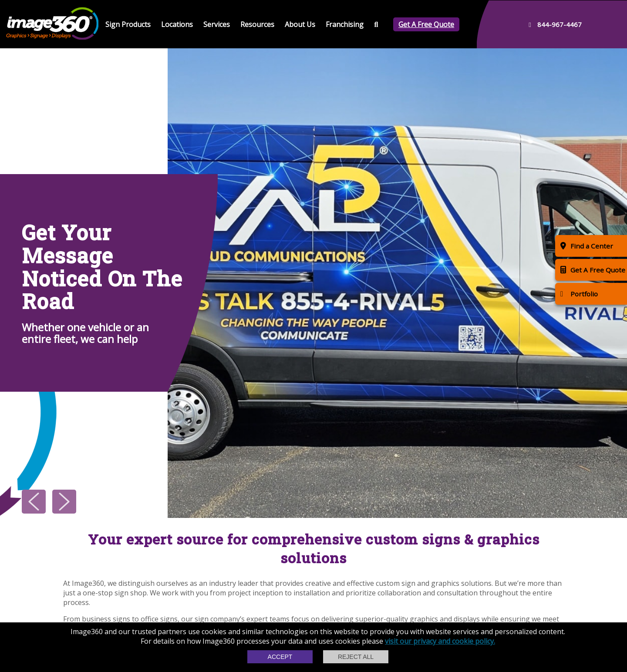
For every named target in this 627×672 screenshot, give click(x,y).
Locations (177, 24)
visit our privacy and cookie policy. (440, 641)
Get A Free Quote (426, 24)
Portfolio (579, 294)
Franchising (345, 24)
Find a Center (587, 246)
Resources (257, 24)
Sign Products (128, 24)
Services (217, 24)
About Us (300, 24)
